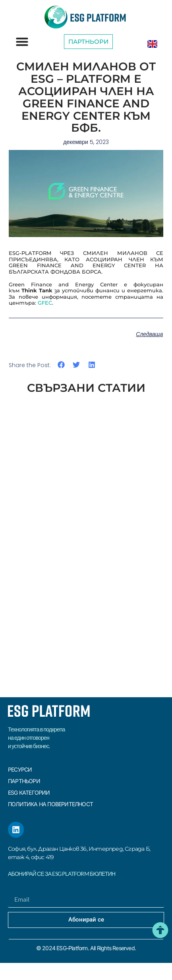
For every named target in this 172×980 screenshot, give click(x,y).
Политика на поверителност (50, 804)
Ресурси (20, 769)
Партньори (24, 781)
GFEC (45, 303)
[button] (22, 42)
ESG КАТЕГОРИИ (29, 792)
